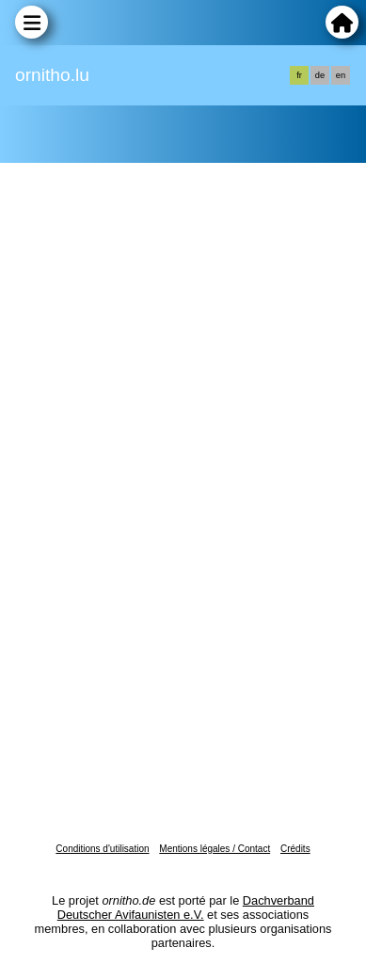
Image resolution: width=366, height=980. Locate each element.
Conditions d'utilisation (102, 849)
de (320, 75)
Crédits (295, 849)
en (341, 75)
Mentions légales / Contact (215, 849)
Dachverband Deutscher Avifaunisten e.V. (186, 908)
